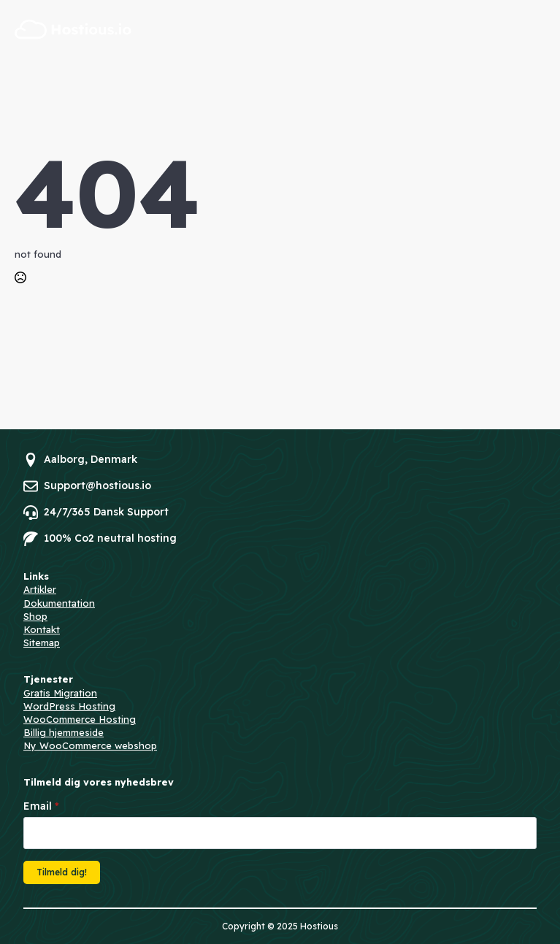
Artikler (40, 589)
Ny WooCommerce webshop (90, 745)
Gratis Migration (60, 693)
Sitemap (42, 642)
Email (41, 806)
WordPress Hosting (69, 706)
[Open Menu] (537, 30)
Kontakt (42, 629)
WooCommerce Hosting (80, 719)
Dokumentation (59, 603)
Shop (35, 616)
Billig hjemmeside (64, 732)
